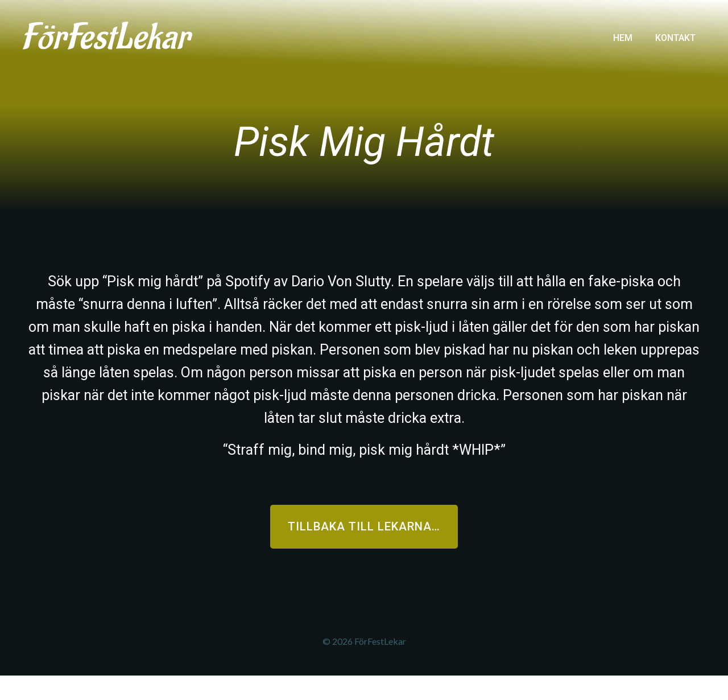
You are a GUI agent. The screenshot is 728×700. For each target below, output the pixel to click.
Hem (622, 36)
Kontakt (674, 36)
